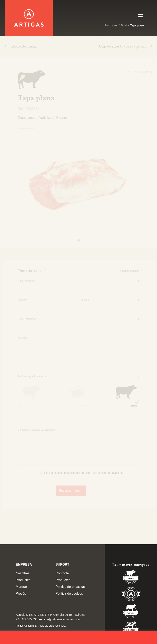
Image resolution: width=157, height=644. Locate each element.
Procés (21, 594)
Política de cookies (69, 594)
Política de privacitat (70, 587)
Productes (111, 25)
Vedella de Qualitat (131, 595)
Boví (124, 25)
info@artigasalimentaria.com (62, 619)
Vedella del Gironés (131, 612)
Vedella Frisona (131, 629)
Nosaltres (23, 573)
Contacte (62, 573)
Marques (22, 587)
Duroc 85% (131, 578)
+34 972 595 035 (27, 619)
